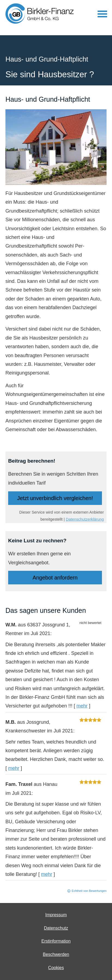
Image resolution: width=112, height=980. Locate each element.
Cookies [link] (56, 968)
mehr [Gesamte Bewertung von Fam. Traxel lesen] (47, 874)
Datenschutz (56, 928)
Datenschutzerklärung (85, 519)
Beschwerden (56, 954)
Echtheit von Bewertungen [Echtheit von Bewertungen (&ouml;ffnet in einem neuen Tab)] (89, 891)
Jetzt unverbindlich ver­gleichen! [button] (55, 498)
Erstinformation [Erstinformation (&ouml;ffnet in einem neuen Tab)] (56, 941)
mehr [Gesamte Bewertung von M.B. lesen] (14, 768)
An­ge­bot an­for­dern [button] (55, 578)
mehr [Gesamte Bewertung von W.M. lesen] (82, 706)
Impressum (56, 915)
